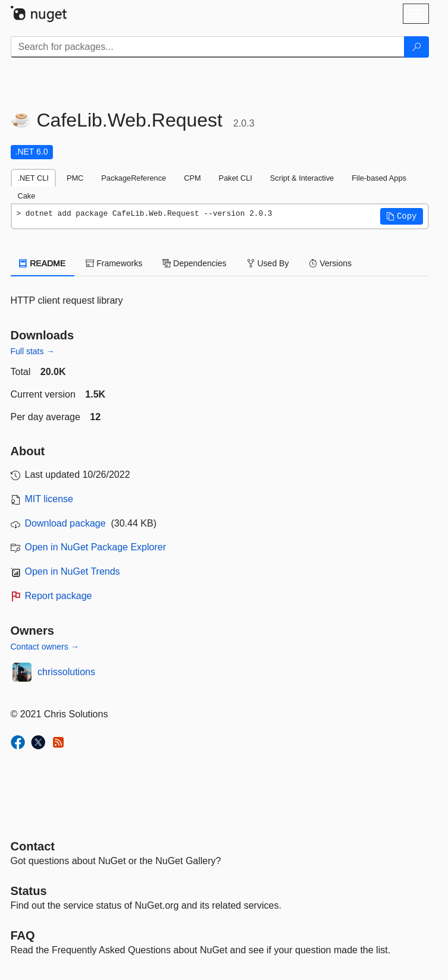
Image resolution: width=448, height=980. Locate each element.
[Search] (416, 47)
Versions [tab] (330, 263)
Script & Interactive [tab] (302, 178)
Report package (59, 596)
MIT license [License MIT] (49, 499)
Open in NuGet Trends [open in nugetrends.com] (73, 571)
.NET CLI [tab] (33, 178)
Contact (33, 846)
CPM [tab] (192, 178)
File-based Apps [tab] (379, 178)
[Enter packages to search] (208, 47)
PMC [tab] (75, 178)
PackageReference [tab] (134, 178)
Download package (65, 523)
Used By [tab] (268, 263)
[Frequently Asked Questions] (23, 935)
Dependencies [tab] (194, 263)
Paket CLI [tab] (236, 178)
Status (29, 891)
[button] (402, 216)
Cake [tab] (27, 196)
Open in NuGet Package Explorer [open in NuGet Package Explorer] (95, 547)
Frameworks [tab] (114, 263)
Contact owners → (45, 647)
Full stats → (33, 351)
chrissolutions (66, 672)
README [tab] (43, 263)
